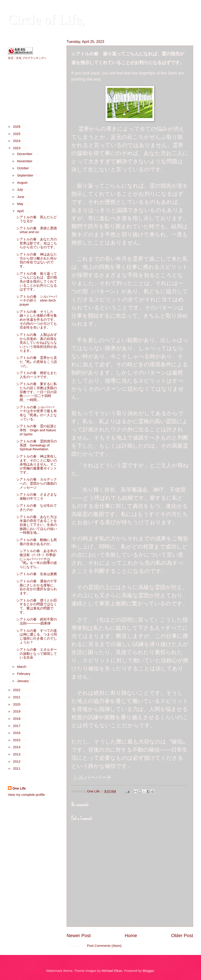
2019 (17, 711)
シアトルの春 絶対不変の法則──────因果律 (37, 621)
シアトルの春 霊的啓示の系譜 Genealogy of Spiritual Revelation (37, 445)
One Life (19, 788)
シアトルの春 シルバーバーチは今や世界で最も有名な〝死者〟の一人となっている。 (37, 413)
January (23, 681)
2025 (17, 134)
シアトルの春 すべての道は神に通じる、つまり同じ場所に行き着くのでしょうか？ (37, 637)
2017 (17, 726)
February (24, 674)
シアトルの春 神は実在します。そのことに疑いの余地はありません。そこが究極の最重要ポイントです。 (37, 464)
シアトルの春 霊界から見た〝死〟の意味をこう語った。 (37, 362)
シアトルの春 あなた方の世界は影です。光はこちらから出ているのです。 (37, 243)
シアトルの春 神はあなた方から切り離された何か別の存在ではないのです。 (37, 260)
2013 (17, 754)
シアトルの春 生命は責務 (37, 574)
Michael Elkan (112, 971)
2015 (17, 740)
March (22, 667)
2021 (17, 697)
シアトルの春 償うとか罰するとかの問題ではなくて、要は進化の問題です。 (37, 606)
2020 (17, 704)
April (21, 211)
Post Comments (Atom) (104, 946)
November (25, 161)
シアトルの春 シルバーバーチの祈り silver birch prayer (37, 301)
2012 (17, 762)
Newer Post (79, 935)
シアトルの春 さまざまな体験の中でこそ (37, 497)
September (26, 175)
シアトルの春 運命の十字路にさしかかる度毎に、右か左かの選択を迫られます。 (37, 587)
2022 (17, 690)
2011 (17, 769)
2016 (17, 733)
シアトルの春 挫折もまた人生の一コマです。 (37, 375)
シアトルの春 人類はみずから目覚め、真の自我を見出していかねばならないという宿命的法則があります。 (37, 343)
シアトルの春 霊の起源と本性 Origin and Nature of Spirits (37, 430)
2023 (17, 148)
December (25, 154)
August (23, 183)
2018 (17, 719)
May (21, 204)
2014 (17, 747)
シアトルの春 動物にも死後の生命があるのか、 (37, 542)
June (21, 197)
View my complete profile (26, 795)
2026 (17, 127)
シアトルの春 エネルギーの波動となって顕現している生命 (37, 654)
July (20, 190)
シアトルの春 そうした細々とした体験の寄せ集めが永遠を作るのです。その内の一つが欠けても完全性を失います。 (37, 320)
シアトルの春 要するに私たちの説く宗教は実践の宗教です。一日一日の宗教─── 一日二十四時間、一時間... (37, 392)
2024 (17, 141)
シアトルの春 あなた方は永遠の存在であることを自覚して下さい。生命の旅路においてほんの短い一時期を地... (37, 525)
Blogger (148, 971)
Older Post (182, 935)
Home (131, 935)
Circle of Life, (47, 19)
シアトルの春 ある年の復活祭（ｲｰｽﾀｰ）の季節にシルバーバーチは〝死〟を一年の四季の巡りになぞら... (37, 559)
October (23, 168)
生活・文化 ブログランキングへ (27, 58)
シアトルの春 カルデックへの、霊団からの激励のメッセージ (37, 483)
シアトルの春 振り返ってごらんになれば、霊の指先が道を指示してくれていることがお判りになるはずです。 (37, 282)
